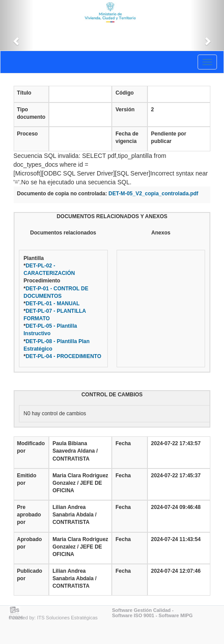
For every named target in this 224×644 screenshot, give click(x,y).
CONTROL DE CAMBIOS (112, 395)
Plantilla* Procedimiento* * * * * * (62, 307)
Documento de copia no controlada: (62, 194)
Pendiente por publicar (169, 137)
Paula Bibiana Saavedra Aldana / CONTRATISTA (75, 451)
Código (124, 93)
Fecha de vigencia (127, 137)
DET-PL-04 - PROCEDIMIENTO (63, 356)
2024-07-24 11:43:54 (176, 539)
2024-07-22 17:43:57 (176, 443)
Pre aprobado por (29, 515)
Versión (125, 110)
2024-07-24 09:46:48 (176, 507)
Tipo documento (31, 113)
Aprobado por (30, 543)
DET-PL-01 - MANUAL (53, 304)
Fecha (123, 443)
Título (24, 93)
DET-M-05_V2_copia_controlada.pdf (154, 194)
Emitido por (27, 479)
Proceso (28, 134)
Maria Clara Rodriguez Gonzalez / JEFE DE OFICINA (80, 483)
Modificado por (31, 447)
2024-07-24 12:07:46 (176, 571)
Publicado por (30, 575)
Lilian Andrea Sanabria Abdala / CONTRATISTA (74, 515)
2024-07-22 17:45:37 (176, 476)
